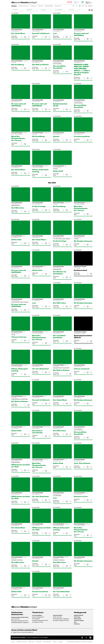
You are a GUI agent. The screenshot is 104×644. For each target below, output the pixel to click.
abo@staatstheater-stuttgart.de (61, 619)
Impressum (58, 6)
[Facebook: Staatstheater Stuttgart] (86, 638)
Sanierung (77, 624)
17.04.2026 (15, 10)
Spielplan (14, 6)
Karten (49, 37)
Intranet (55, 642)
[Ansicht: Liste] (92, 10)
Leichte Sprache (80, 6)
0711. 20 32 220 (58, 617)
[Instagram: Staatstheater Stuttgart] (82, 638)
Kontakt (77, 6)
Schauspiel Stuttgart (83, 2)
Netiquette (39, 642)
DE (89, 6)
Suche (73, 6)
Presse (13, 642)
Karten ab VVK (49, 595)
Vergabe (61, 642)
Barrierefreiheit (47, 642)
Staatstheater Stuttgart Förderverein (89, 2)
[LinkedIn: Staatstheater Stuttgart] (90, 638)
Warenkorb (86, 6)
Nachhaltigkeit (49, 6)
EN (92, 6)
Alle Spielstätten (59, 10)
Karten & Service (23, 6)
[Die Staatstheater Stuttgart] (24, 3)
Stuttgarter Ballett (77, 2)
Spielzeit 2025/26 (78, 615)
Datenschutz (31, 642)
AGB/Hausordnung (22, 642)
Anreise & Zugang (79, 621)
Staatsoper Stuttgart (70, 2)
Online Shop (77, 617)
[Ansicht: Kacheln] (89, 10)
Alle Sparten (29, 10)
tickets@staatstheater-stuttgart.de (20, 623)
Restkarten (28, 37)
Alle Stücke (43, 10)
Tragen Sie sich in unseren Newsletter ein (23, 632)
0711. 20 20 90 (16, 619)
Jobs (75, 622)
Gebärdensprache (83, 6)
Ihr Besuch (33, 6)
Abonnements (78, 619)
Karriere (40, 6)
